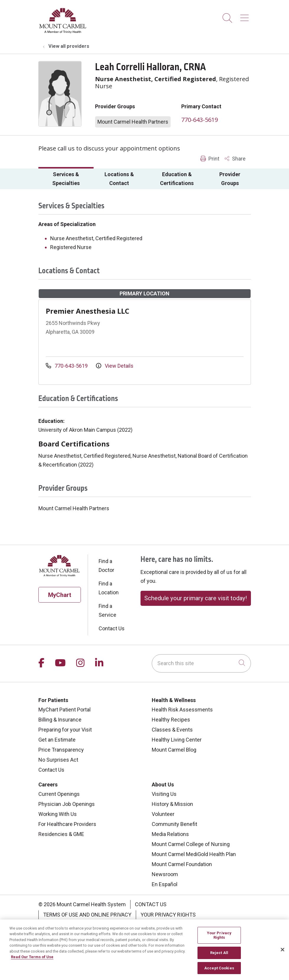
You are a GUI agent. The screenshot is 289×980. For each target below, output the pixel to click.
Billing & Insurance (60, 720)
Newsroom (165, 874)
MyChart (60, 595)
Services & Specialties (66, 179)
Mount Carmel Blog (174, 750)
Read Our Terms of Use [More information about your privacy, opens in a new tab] (32, 964)
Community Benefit (174, 824)
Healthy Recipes (171, 720)
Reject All (219, 959)
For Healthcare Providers (67, 824)
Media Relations (170, 834)
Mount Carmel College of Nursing (191, 844)
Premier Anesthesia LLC (88, 311)
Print (210, 159)
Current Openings (59, 794)
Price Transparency (61, 750)
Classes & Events (172, 730)
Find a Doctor (106, 566)
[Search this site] (201, 663)
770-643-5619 (200, 120)
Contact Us (112, 628)
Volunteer (163, 814)
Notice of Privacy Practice (80, 925)
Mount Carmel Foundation (182, 864)
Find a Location (109, 588)
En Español (165, 884)
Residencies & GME (61, 834)
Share (235, 159)
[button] (246, 16)
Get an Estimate (57, 740)
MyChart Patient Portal (65, 710)
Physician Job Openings (67, 804)
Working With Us (58, 814)
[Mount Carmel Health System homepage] (63, 32)
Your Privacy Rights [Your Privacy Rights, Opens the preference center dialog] (219, 942)
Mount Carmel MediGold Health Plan (194, 854)
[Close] (283, 956)
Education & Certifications (177, 179)
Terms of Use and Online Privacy (87, 915)
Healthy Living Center (177, 740)
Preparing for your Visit (65, 730)
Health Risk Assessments (182, 710)
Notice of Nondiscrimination (166, 925)
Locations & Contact (119, 179)
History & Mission (172, 804)
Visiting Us (164, 794)
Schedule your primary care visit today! (196, 598)
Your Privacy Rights (168, 915)
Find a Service (107, 610)
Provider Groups (230, 179)
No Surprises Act (58, 760)
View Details (115, 366)
